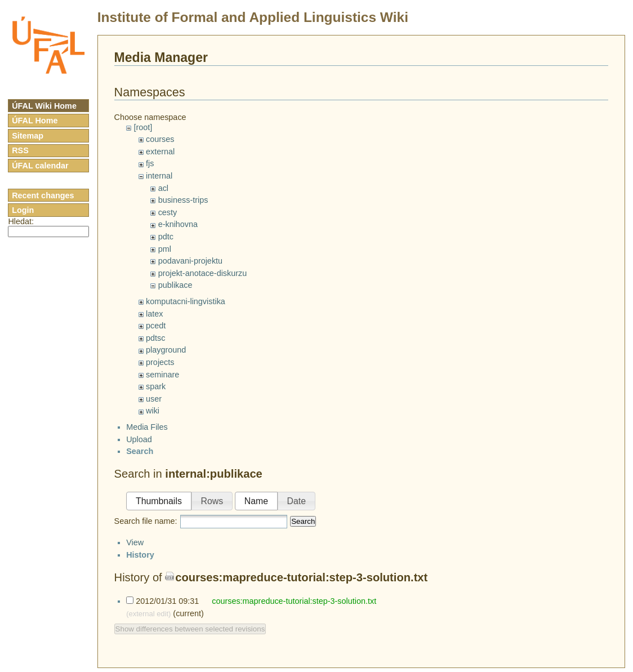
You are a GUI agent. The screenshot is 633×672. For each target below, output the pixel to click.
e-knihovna (178, 224)
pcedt (156, 326)
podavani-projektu (190, 261)
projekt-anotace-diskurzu (203, 273)
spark (156, 386)
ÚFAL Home (35, 121)
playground (166, 350)
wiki (153, 411)
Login (23, 210)
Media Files (147, 437)
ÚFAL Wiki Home (44, 106)
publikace (175, 285)
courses (160, 139)
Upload (139, 449)
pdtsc (155, 338)
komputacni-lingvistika (186, 301)
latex (154, 314)
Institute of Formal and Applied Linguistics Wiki (253, 17)
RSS (20, 150)
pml (165, 249)
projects (160, 362)
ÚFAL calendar (40, 166)
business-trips (183, 200)
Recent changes (43, 195)
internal (159, 176)
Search (303, 531)
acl (163, 188)
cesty (168, 212)
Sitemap (28, 136)
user (154, 399)
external (160, 152)
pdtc (166, 237)
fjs (150, 163)
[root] (143, 127)
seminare (162, 375)
